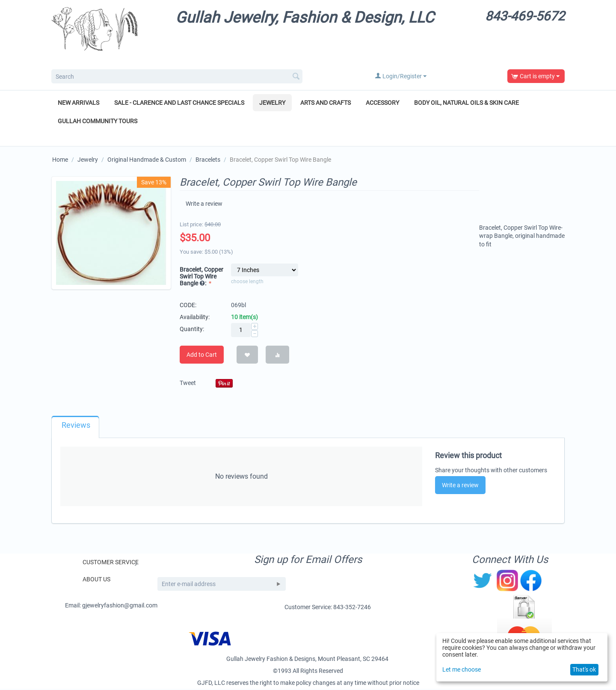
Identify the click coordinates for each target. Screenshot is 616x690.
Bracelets (208, 160)
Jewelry (272, 103)
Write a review (205, 204)
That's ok (584, 669)
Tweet (188, 384)
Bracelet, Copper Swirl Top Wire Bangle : (201, 277)
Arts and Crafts (326, 103)
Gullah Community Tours (98, 121)
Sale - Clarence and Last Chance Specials (179, 103)
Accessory (382, 103)
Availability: (195, 318)
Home (60, 160)
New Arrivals (78, 103)
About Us (96, 580)
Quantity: (192, 330)
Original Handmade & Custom (147, 160)
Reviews (76, 426)
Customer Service (111, 563)
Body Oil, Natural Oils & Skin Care (466, 103)
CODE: (188, 306)
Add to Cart (202, 356)
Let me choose (462, 669)
